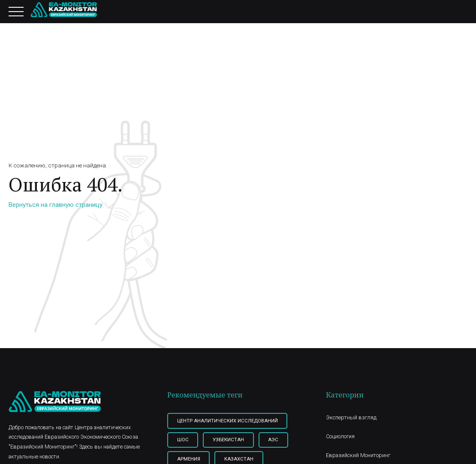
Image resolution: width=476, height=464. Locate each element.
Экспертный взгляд (351, 417)
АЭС (273, 440)
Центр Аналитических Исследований (227, 421)
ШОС (183, 440)
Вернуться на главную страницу (56, 205)
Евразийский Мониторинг (358, 455)
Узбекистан (228, 440)
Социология (340, 436)
